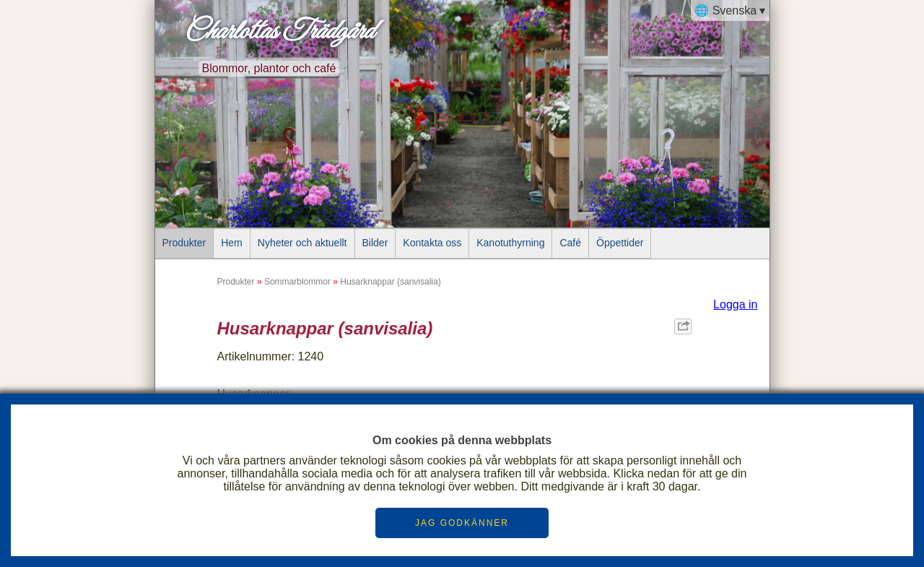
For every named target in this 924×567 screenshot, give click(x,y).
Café (570, 243)
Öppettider (620, 243)
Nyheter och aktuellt (302, 243)
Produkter (184, 243)
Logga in (735, 304)
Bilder (375, 243)
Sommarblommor (297, 282)
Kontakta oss (432, 243)
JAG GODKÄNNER (462, 523)
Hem (232, 243)
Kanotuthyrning (510, 243)
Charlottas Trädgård (279, 32)
